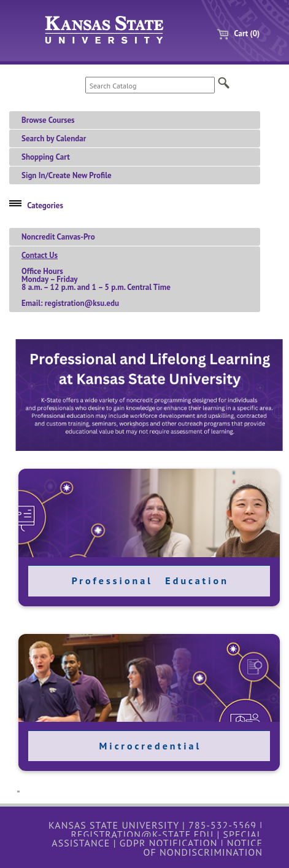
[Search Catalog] (150, 85)
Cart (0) (233, 33)
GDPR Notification (169, 843)
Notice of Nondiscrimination (203, 847)
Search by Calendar (54, 139)
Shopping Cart (46, 157)
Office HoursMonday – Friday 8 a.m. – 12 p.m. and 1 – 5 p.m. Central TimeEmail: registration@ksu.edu (96, 279)
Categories (45, 205)
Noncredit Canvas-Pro (58, 237)
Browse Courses (48, 120)
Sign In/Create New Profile (67, 175)
